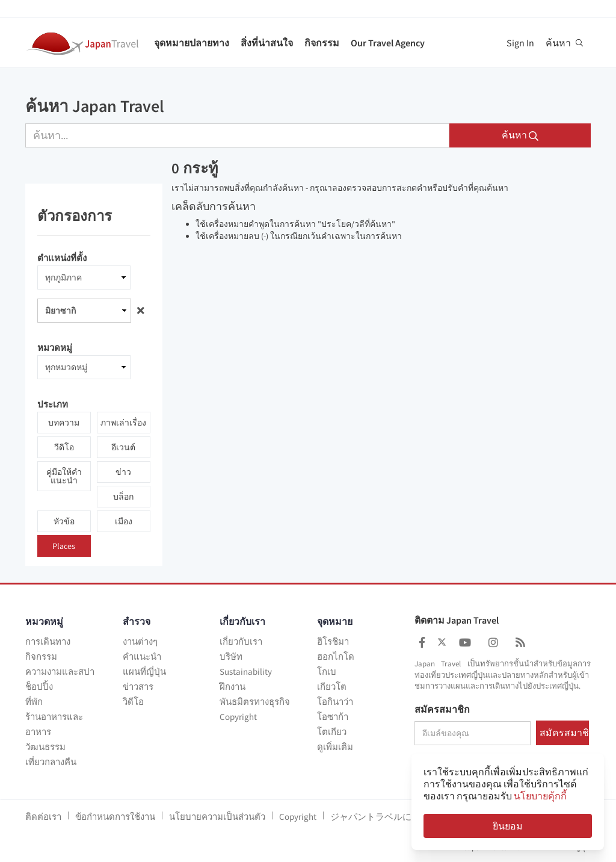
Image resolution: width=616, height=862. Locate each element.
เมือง (124, 521)
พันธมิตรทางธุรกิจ (255, 702)
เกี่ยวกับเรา (241, 641)
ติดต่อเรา (43, 817)
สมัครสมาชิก (442, 710)
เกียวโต (332, 687)
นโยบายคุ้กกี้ (540, 796)
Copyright (238, 717)
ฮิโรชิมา (333, 641)
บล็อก (123, 497)
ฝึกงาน (233, 687)
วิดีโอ (133, 702)
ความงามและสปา (60, 671)
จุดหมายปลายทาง (192, 43)
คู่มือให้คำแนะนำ (64, 476)
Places (64, 546)
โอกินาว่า (335, 702)
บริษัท (231, 656)
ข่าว (123, 472)
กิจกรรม (322, 43)
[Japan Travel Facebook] (422, 643)
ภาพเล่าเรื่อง (123, 423)
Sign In (520, 43)
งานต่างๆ (140, 641)
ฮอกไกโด (336, 656)
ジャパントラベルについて (384, 817)
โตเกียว (332, 732)
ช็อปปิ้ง (39, 687)
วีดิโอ (64, 447)
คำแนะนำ (142, 656)
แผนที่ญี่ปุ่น (144, 671)
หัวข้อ (64, 521)
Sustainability (246, 671)
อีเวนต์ (123, 447)
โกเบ (327, 671)
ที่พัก (34, 702)
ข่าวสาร (138, 687)
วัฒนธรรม (45, 747)
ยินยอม (508, 826)
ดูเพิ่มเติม (335, 747)
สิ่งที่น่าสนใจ (267, 43)
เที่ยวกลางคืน (51, 762)
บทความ (64, 423)
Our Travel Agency (388, 43)
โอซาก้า (333, 717)
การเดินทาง (48, 641)
